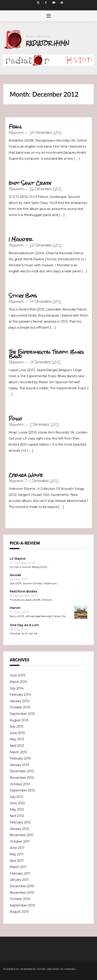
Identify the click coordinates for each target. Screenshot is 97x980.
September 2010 (22, 905)
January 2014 (20, 701)
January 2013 (19, 765)
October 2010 (20, 899)
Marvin (15, 608)
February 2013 (20, 758)
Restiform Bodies (24, 591)
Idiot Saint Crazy (30, 183)
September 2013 (22, 714)
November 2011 (22, 835)
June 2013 (17, 733)
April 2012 (17, 816)
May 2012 (17, 810)
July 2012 (17, 797)
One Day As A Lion (24, 625)
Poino (15, 419)
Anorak (15, 575)
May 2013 (17, 739)
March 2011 (18, 867)
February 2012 (20, 822)
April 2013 (17, 746)
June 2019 (17, 675)
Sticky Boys (23, 296)
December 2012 (22, 771)
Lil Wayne (17, 559)
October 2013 (20, 707)
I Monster (21, 239)
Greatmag (53, 969)
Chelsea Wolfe (26, 475)
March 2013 (18, 752)
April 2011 (17, 861)
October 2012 (20, 784)
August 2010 (19, 912)
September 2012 (22, 790)
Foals (15, 127)
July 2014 (17, 688)
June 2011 (17, 848)
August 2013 (19, 720)
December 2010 (22, 886)
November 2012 (22, 778)
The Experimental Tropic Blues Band (46, 354)
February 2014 (20, 695)
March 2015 (18, 682)
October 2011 (20, 841)
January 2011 (19, 880)
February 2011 (20, 873)
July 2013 (17, 726)
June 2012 (17, 803)
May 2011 (17, 854)
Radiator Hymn (48, 43)
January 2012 (19, 829)
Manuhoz (16, 133)
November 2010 (22, 893)
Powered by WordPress (19, 969)
